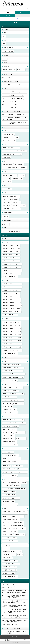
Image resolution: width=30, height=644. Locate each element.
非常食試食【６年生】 (19, 535)
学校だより (7, 88)
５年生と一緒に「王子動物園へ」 (11, 391)
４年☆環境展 (22, 175)
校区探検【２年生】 (8, 406)
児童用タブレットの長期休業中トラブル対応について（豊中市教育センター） (14, 123)
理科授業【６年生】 (8, 535)
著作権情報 (7, 640)
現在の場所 (17, 19)
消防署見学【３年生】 (19, 432)
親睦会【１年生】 (7, 377)
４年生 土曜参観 (7, 466)
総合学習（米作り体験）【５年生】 (11, 498)
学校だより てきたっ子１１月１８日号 (12, 264)
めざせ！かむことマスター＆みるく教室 (12, 154)
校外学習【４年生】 (17, 466)
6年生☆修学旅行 (7, 206)
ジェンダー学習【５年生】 (9, 495)
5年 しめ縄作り (22, 483)
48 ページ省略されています (11, 625)
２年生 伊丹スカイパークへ (10, 397)
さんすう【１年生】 (20, 374)
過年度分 (22, 12)
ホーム (8, 13)
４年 (5, 172)
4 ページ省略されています (11, 412)
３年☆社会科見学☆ (8, 165)
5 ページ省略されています (11, 380)
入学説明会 (5, 585)
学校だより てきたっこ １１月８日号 (12, 344)
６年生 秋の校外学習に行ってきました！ (13, 516)
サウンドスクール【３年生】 (10, 429)
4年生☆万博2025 (7, 181)
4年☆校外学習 (6, 178)
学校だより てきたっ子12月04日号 (11, 309)
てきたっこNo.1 (6, 92)
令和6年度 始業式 (7, 558)
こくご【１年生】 (18, 371)
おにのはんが (6, 548)
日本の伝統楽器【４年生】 (20, 472)
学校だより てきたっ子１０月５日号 (12, 273)
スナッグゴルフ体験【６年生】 (10, 532)
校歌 (5, 40)
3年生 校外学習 (19, 165)
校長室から (7, 63)
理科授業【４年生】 (8, 472)
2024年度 (6, 319)
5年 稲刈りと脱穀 (7, 486)
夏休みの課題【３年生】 (9, 438)
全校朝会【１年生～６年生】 (10, 567)
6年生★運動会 (7, 202)
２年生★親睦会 (7, 157)
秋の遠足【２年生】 (8, 400)
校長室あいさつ (21, 70)
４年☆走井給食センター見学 (10, 175)
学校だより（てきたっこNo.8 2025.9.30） (13, 98)
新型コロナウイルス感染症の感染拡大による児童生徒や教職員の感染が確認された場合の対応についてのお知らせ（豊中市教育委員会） (14, 597)
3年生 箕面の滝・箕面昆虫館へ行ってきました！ (15, 168)
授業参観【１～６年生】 (9, 573)
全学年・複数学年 (8, 213)
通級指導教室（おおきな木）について (11, 85)
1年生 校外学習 (16, 365)
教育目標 (6, 56)
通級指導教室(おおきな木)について (13, 81)
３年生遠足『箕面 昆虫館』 (10, 442)
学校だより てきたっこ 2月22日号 (12, 290)
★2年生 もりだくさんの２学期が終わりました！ (15, 151)
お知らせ (8, 16)
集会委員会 (5, 216)
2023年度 (6, 280)
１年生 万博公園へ (8, 368)
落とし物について (14, 585)
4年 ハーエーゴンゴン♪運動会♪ (10, 455)
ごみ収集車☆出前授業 (17, 178)
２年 (5, 144)
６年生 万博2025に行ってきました (11, 209)
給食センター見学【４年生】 (10, 469)
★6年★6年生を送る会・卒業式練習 (11, 196)
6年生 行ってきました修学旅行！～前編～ (13, 525)
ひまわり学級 (7, 221)
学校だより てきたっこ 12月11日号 (12, 338)
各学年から (7, 127)
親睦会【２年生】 (7, 403)
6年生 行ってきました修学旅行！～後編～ (13, 522)
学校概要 (6, 29)
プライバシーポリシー (22, 640)
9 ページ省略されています (11, 504)
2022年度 (6, 242)
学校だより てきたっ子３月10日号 (11, 245)
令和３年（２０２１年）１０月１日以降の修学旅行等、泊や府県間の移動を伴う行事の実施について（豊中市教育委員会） (14, 611)
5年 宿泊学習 (17, 486)
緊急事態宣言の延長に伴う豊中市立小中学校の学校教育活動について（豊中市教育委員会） (14, 616)
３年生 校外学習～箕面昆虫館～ (11, 426)
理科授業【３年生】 (8, 432)
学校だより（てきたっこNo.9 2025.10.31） (13, 95)
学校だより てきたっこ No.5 (10, 104)
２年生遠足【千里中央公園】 (10, 409)
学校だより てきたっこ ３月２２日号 (12, 284)
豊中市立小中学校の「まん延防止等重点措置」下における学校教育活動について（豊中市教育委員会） (14, 591)
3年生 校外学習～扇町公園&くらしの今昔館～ (14, 423)
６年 (5, 193)
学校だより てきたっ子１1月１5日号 (12, 312)
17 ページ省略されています (11, 276)
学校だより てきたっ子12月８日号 (11, 261)
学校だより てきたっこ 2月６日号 (11, 325)
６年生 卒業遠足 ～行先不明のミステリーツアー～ (14, 512)
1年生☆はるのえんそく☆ (9, 140)
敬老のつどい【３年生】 (9, 435)
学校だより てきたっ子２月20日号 (11, 293)
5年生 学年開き (7, 189)
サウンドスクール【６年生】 (10, 538)
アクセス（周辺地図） (9, 48)
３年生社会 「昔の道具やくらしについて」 (13, 420)
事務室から (7, 228)
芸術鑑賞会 (20, 555)
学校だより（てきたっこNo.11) (19, 92)
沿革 (5, 33)
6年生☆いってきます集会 (19, 206)
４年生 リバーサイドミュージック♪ (11, 458)
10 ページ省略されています (11, 541)
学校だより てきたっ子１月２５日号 (12, 299)
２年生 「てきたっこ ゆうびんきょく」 (13, 388)
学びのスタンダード (9, 74)
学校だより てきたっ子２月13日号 (11, 252)
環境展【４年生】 (23, 469)
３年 (5, 161)
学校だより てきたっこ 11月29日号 (12, 341)
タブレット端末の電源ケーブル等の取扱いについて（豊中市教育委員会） (14, 118)
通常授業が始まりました (8, 588)
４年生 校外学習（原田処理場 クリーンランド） (14, 462)
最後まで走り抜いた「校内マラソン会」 (12, 551)
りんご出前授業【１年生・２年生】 (11, 564)
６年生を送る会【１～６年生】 (10, 561)
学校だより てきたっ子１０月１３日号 (12, 270)
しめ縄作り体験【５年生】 (9, 492)
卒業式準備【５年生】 (20, 489)
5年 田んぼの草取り (8, 489)
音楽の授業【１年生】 (18, 377)
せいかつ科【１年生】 (8, 374)
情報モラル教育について (8, 115)
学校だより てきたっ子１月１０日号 (12, 302)
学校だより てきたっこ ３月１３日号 (12, 287)
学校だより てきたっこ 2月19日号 (12, 322)
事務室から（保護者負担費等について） (12, 231)
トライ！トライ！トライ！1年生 (10, 137)
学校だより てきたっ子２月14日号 (11, 296)
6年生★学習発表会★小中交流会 (10, 199)
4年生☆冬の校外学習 (8, 452)
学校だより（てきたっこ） (9, 70)
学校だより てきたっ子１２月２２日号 (12, 305)
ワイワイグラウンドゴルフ (9, 555)
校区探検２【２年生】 (18, 403)
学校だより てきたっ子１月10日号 (11, 258)
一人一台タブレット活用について (13, 111)
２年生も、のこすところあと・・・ (11, 148)
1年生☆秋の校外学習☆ (8, 134)
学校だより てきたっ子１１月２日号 (12, 267)
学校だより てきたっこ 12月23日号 (12, 335)
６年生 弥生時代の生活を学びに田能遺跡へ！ (14, 528)
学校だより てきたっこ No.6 (10, 101)
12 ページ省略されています (11, 353)
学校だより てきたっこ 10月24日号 (12, 347)
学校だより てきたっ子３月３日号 (11, 249)
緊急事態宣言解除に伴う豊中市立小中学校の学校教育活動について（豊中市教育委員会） (14, 606)
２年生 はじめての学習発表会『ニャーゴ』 (13, 394)
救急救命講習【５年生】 (9, 501)
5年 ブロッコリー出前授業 (9, 483)
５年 (5, 185)
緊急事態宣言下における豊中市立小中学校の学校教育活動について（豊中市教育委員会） (14, 621)
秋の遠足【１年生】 (8, 371)
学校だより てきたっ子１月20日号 (11, 255)
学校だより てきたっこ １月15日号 (12, 332)
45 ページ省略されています (11, 576)
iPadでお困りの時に (21, 115)
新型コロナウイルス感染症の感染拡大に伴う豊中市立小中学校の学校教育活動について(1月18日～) (14, 602)
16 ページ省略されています (11, 315)
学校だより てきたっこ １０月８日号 (12, 350)
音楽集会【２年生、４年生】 (10, 570)
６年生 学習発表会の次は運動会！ (11, 519)
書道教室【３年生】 (21, 438)
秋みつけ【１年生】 (19, 368)
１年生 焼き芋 (7, 365)
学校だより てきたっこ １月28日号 (12, 328)
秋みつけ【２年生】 (19, 400)
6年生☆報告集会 (17, 202)
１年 (5, 131)
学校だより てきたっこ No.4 (10, 107)
